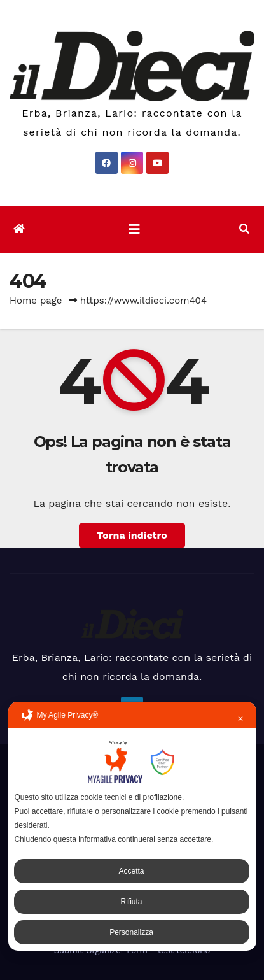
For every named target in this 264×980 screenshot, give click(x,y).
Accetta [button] (131, 871)
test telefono (184, 950)
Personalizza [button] (131, 932)
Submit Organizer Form (101, 950)
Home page (36, 301)
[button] (244, 229)
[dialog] (132, 826)
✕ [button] (240, 719)
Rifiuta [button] (131, 902)
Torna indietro (132, 535)
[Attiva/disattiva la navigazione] (134, 229)
